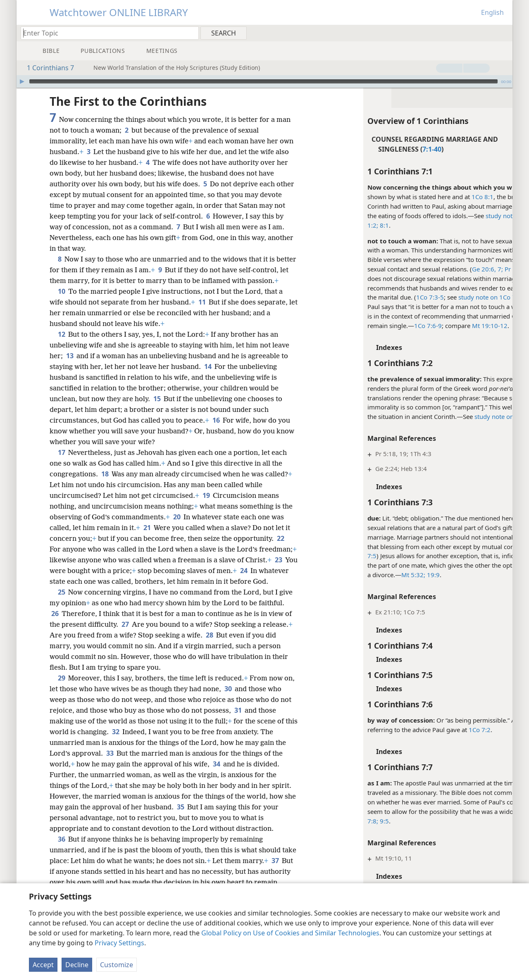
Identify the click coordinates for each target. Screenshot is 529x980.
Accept (43, 965)
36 (61, 861)
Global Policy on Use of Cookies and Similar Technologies (290, 933)
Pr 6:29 (477, 269)
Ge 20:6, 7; (451, 269)
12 (61, 345)
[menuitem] (503, 33)
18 (105, 485)
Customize (117, 965)
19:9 (396, 575)
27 (125, 646)
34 (216, 785)
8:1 (347, 225)
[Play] (22, 81)
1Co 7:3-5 (393, 297)
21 (147, 538)
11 (202, 313)
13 (70, 366)
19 (206, 506)
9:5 (347, 821)
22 (280, 549)
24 (55, 592)
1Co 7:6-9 (391, 326)
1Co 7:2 (443, 730)
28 (209, 657)
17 (61, 463)
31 (238, 732)
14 (208, 377)
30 (240, 710)
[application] (264, 81)
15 (157, 409)
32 (129, 753)
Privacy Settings (119, 943)
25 (61, 614)
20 (177, 528)
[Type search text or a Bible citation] (106, 33)
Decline (77, 965)
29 (61, 699)
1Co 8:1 (446, 197)
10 (61, 302)
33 (110, 775)
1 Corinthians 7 (46, 68)
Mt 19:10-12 (453, 326)
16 (216, 431)
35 (193, 828)
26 (55, 635)
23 (82, 581)
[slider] (263, 81)
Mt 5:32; (376, 575)
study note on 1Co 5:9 (469, 416)
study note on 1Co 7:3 (453, 297)
